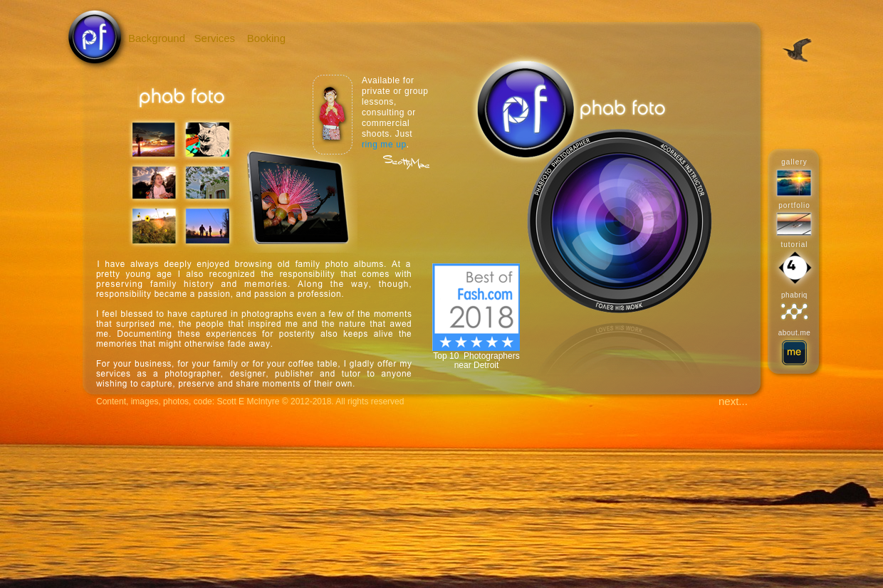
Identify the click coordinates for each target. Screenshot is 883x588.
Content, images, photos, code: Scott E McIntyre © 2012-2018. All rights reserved (250, 401)
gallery (794, 162)
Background (157, 38)
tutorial (794, 245)
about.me (795, 333)
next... (733, 401)
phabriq (794, 295)
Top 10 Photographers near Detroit (476, 361)
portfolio (794, 205)
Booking (266, 38)
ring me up (384, 145)
